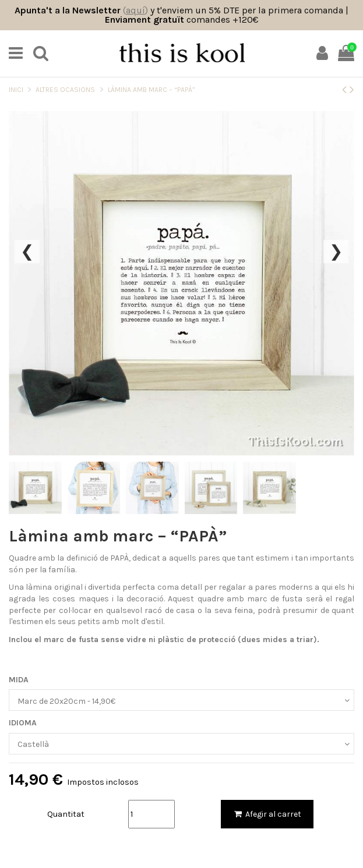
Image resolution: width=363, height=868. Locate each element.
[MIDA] (181, 700)
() (135, 10)
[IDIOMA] (181, 744)
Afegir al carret (267, 814)
